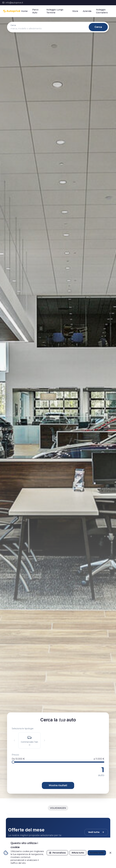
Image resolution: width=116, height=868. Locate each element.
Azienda (87, 11)
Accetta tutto (97, 853)
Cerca (98, 27)
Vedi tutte (96, 832)
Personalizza (57, 853)
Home (24, 11)
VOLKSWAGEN (58, 808)
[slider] (13, 762)
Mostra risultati (58, 785)
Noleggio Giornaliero (102, 11)
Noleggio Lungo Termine (55, 11)
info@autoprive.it (13, 3)
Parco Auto (35, 11)
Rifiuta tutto (78, 853)
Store (75, 11)
